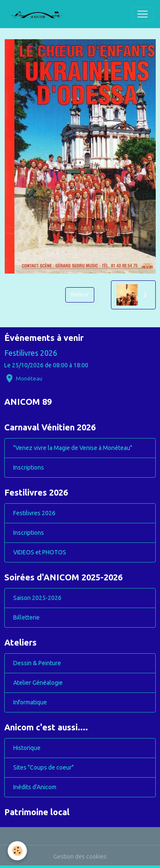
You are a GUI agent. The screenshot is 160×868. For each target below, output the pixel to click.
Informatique (30, 702)
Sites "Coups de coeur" (44, 767)
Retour (80, 294)
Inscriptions (29, 467)
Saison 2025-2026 (37, 598)
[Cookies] (17, 851)
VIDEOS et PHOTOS (40, 552)
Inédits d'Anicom (35, 787)
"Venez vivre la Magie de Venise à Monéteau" (73, 448)
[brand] (40, 14)
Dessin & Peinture (37, 663)
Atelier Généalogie (38, 683)
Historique (27, 748)
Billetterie (26, 617)
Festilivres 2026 (31, 353)
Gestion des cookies (80, 856)
